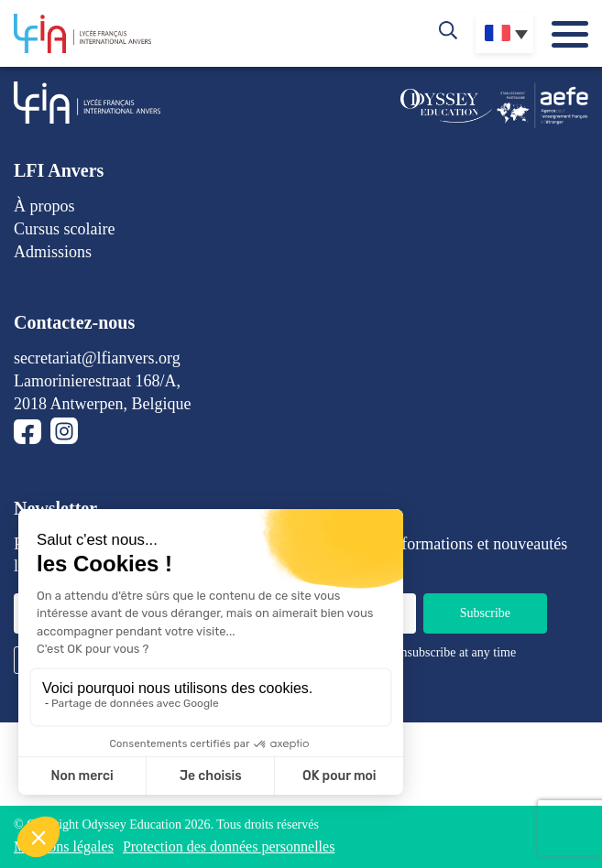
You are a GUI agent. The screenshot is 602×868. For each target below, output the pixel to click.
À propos (44, 206)
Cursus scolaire (64, 229)
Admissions (53, 252)
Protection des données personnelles (229, 846)
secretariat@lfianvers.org (97, 358)
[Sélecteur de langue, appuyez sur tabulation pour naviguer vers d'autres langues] (504, 33)
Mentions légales (64, 846)
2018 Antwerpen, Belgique (102, 404)
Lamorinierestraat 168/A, (97, 381)
